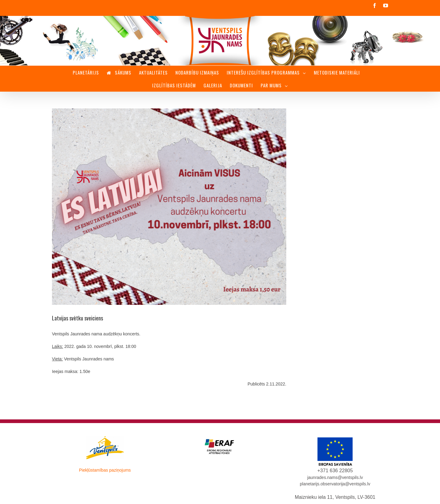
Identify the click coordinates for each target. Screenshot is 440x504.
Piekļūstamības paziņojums (105, 470)
